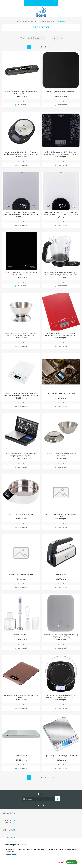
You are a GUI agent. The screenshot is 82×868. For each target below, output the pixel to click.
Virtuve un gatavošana (46, 21)
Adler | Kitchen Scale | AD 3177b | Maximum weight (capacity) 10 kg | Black (21, 274)
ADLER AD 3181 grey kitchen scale (21, 574)
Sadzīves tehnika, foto (29, 21)
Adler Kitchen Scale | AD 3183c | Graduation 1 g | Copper (21, 696)
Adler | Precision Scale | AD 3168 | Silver (61, 393)
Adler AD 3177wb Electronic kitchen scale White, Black (61, 515)
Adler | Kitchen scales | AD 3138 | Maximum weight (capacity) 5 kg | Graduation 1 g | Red (61, 334)
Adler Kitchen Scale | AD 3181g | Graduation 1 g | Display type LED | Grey (61, 636)
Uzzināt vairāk (11, 854)
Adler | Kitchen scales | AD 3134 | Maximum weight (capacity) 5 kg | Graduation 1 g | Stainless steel (21, 335)
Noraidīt (61, 862)
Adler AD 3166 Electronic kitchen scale (21, 514)
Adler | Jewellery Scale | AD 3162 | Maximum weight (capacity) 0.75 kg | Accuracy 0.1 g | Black (21, 153)
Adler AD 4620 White (21, 635)
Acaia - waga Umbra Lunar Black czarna (61, 92)
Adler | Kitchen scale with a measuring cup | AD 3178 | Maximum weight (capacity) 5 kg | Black (61, 274)
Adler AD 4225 (61, 574)
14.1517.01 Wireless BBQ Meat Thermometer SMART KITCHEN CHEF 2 (21, 93)
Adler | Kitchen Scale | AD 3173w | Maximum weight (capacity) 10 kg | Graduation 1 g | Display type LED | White (61, 214)
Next (50, 47)
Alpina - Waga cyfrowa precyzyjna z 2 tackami (61, 756)
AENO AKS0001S (21, 756)
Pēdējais (53, 47)
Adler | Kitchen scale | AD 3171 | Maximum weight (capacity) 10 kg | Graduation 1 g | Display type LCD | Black (61, 154)
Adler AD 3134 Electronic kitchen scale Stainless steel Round (61, 455)
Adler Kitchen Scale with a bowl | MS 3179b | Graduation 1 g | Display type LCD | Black (61, 696)
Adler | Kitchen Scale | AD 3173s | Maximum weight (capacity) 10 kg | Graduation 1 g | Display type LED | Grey (21, 214)
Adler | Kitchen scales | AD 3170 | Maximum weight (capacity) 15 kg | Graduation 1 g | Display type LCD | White (21, 395)
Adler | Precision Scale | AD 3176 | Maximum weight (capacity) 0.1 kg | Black (21, 455)
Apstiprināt (72, 862)
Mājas (18, 21)
